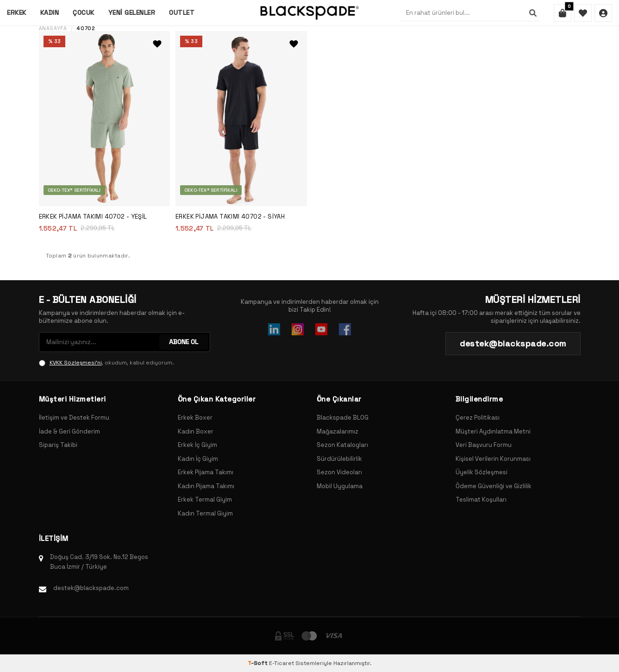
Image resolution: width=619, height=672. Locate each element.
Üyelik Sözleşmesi (481, 472)
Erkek (17, 13)
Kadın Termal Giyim (205, 513)
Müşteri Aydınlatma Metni (493, 431)
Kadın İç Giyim (198, 459)
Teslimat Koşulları (481, 499)
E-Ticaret (281, 663)
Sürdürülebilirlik (339, 459)
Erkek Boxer (195, 418)
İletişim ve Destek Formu (74, 418)
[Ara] (533, 13)
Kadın (50, 13)
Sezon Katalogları (342, 445)
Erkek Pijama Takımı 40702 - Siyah (230, 217)
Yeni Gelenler (132, 13)
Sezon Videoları (339, 472)
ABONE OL (184, 342)
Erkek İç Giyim (197, 445)
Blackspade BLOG (343, 418)
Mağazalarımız (338, 431)
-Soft (258, 663)
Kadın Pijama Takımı (206, 486)
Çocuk (84, 13)
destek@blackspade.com (91, 588)
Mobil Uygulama (340, 486)
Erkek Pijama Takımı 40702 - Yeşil (93, 217)
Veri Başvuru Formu (484, 445)
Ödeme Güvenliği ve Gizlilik (494, 486)
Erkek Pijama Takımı (206, 472)
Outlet (182, 13)
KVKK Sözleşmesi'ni (76, 363)
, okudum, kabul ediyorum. (106, 363)
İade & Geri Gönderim (69, 431)
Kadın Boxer (196, 431)
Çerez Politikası (478, 418)
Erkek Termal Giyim (205, 499)
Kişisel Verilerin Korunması (493, 459)
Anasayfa (53, 28)
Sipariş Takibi (58, 445)
